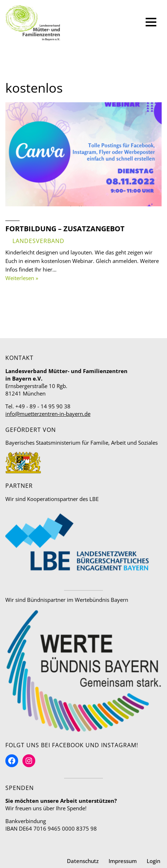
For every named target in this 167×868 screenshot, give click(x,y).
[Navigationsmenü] (151, 23)
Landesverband (38, 241)
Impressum (123, 861)
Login (153, 861)
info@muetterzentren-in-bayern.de (48, 414)
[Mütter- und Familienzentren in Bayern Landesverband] (33, 23)
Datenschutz (83, 861)
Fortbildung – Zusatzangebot (65, 229)
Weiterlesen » (22, 278)
